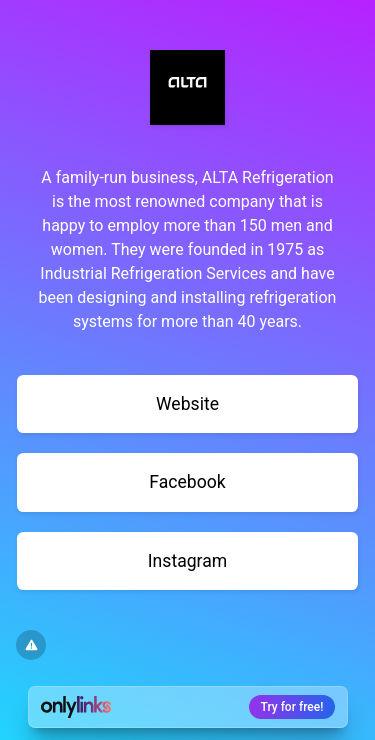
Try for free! (292, 707)
